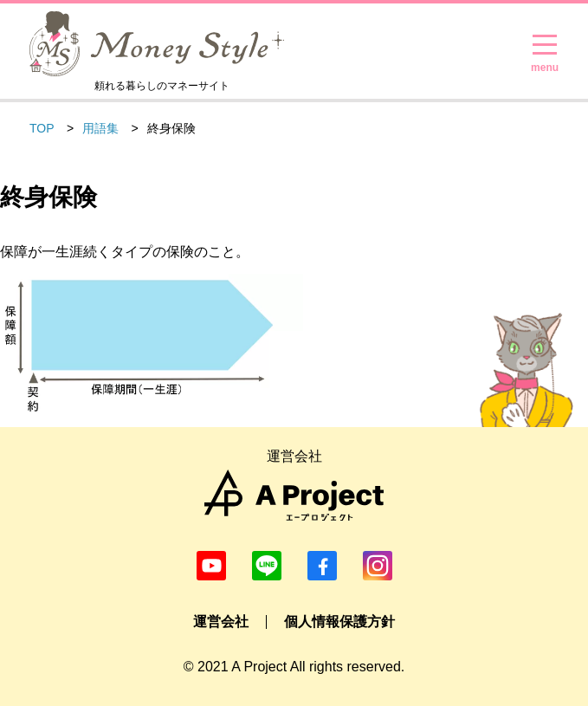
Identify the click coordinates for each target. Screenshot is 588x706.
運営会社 (221, 622)
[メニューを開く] (545, 45)
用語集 (100, 128)
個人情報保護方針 (339, 622)
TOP (42, 128)
